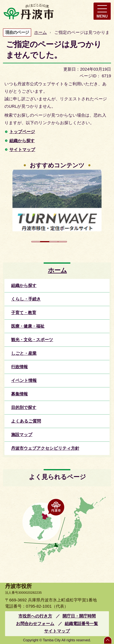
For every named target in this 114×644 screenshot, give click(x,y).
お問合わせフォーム (35, 624)
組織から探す (22, 141)
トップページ (22, 132)
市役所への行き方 (35, 616)
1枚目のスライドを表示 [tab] (36, 242)
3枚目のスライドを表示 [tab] (54, 242)
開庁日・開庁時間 (79, 616)
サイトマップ (22, 150)
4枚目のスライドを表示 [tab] (62, 242)
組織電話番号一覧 (81, 624)
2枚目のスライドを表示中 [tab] (45, 242)
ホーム (41, 32)
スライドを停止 (77, 242)
